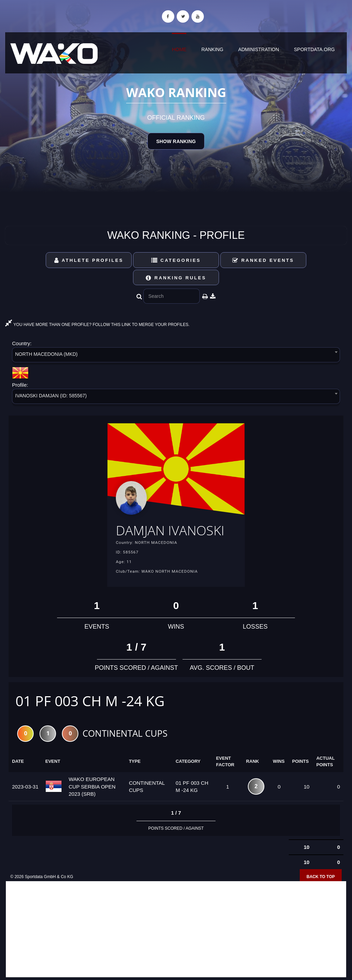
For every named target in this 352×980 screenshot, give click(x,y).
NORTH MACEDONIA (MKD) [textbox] (46, 354)
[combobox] (176, 356)
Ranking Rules (176, 278)
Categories (176, 260)
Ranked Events (263, 260)
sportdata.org (314, 49)
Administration (259, 49)
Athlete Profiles (89, 260)
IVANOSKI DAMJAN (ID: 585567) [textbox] (51, 396)
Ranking (212, 49)
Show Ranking (176, 141)
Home (179, 49)
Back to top (321, 878)
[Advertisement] (176, 930)
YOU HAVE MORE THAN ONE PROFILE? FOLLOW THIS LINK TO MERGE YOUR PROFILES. (97, 325)
